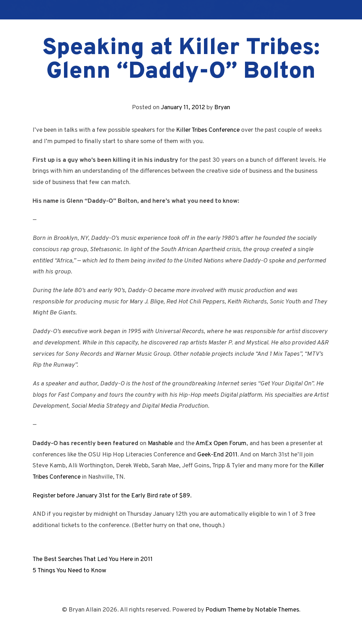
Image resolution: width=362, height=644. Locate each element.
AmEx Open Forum (221, 444)
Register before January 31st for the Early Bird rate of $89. (112, 496)
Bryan (222, 108)
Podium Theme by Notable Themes (252, 610)
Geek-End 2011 (217, 455)
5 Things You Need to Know (69, 571)
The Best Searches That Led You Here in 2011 (93, 559)
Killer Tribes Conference (208, 130)
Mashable (160, 444)
